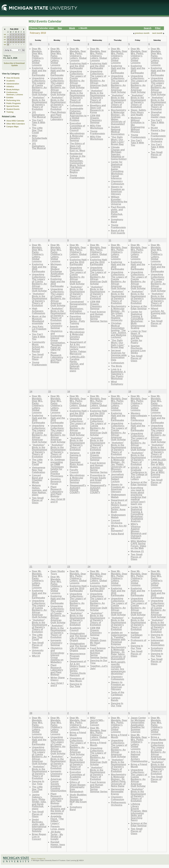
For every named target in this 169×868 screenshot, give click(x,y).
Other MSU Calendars (16, 124)
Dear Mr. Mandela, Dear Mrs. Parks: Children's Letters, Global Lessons (38, 57)
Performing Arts (13, 100)
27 (24, 42)
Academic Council (75, 629)
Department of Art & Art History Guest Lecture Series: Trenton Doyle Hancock (78, 668)
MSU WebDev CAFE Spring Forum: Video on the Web (138, 545)
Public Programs (14, 103)
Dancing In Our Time (76, 685)
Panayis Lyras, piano (58, 828)
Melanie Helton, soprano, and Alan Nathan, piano (39, 490)
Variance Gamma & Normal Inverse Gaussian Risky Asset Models (76, 460)
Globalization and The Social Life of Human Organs (78, 637)
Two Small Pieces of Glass (157, 155)
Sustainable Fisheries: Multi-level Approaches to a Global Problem (78, 114)
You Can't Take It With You (39, 122)
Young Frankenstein (77, 177)
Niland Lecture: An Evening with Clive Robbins (158, 313)
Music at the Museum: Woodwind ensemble (39, 320)
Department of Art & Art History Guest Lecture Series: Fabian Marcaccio (78, 348)
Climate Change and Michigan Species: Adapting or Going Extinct (119, 153)
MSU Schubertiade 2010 (40, 138)
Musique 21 (137, 551)
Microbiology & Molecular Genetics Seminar (77, 137)
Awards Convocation (77, 328)
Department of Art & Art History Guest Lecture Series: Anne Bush (119, 506)
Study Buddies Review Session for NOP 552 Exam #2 (78, 799)
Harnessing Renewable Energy (117, 792)
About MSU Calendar (15, 121)
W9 (5, 45)
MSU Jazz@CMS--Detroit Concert (97, 721)
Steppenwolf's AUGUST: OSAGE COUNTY (78, 489)
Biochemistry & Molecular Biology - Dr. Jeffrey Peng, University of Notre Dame (119, 780)
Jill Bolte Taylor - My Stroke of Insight (57, 835)
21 (8, 42)
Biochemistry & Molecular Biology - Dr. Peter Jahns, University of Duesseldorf (119, 653)
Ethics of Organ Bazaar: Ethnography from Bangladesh (78, 787)
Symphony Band (117, 221)
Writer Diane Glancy (58, 679)
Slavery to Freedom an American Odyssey (118, 190)
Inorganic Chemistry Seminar (56, 326)
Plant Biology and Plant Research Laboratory (58, 116)
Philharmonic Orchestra (119, 804)
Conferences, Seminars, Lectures (15, 94)
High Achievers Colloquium (39, 311)
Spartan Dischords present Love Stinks (138, 349)
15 (11, 40)
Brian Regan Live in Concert (39, 837)
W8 (5, 42)
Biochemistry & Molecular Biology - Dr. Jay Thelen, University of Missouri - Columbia (119, 464)
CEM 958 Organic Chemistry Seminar (96, 119)
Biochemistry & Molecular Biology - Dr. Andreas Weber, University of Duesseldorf (119, 117)
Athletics (10, 87)
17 (16, 40)
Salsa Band (117, 534)
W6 (5, 37)
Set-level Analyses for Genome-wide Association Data (119, 355)
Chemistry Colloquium (118, 182)
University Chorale (38, 652)
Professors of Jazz (138, 641)
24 (16, 42)
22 (11, 42)
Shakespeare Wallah (118, 496)
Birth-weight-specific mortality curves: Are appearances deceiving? (118, 668)
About (33, 859)
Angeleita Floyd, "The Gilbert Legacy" (57, 820)
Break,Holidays (13, 90)
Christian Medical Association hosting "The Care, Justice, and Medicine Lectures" (119, 330)
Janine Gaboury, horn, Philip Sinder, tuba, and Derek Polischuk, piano (39, 802)
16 (13, 40)
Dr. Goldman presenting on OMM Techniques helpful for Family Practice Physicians (58, 468)
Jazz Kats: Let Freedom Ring (39, 329)
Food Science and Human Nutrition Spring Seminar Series (99, 316)
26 (21, 42)
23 (13, 42)
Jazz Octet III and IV (58, 500)
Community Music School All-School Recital (39, 347)
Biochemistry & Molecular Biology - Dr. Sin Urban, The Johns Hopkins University (119, 313)
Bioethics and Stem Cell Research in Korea (98, 109)
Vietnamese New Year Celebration (39, 470)
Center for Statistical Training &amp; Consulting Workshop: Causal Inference (117, 170)
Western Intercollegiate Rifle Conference (139, 417)
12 (21, 37)
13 (24, 37)
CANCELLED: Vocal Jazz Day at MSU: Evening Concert (159, 472)
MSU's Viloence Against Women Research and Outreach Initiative (139, 531)
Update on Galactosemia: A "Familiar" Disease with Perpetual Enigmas (119, 638)
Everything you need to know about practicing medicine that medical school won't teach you (138, 496)
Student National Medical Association (118, 130)
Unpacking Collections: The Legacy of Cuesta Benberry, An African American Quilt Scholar (39, 86)
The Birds (117, 366)
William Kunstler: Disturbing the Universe (119, 200)
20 (24, 40)
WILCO (36, 656)
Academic (11, 81)
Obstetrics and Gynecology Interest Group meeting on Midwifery (57, 655)
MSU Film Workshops (97, 127)
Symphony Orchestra (157, 140)
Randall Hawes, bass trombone (58, 844)
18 (19, 40)
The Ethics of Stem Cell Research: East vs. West (77, 147)
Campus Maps (12, 127)
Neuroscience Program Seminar (78, 656)
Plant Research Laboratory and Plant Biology (57, 357)
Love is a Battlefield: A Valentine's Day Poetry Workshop (118, 374)
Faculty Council (74, 471)
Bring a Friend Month (78, 734)
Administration (13, 84)
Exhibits (10, 98)
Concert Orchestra (117, 522)
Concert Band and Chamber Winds (37, 479)
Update (15, 65)
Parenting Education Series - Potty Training (77, 320)
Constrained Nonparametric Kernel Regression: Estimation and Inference (78, 307)
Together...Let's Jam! (99, 667)
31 (8, 34)
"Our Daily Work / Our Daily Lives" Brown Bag (118, 141)
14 (8, 40)
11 (19, 37)
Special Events (13, 106)
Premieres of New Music (77, 680)
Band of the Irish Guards (118, 232)
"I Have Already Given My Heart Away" (98, 642)
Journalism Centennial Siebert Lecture (117, 478)
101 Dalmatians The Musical (39, 115)
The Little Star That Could (37, 130)
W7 (5, 40)
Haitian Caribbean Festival (137, 635)
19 (21, 40)
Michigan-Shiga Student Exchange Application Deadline (57, 270)
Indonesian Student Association (158, 643)
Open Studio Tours (58, 572)
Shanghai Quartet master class (158, 115)
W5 (5, 34)
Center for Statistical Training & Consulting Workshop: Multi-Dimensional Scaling (138, 320)
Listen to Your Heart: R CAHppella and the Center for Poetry (139, 337)
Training (10, 112)
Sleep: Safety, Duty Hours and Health (138, 112)
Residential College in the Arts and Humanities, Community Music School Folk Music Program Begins (78, 163)
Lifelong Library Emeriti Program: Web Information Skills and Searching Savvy (139, 812)
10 (16, 37)
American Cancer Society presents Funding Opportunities (58, 785)
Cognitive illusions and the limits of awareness (58, 810)
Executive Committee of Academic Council (77, 127)
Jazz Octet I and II (57, 684)
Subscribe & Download (14, 63)
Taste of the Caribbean (118, 694)
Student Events (13, 109)
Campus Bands (116, 699)
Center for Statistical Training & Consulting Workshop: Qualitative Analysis (137, 514)
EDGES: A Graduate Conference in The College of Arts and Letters (139, 473)
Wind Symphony (117, 383)
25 (19, 42)
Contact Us (41, 859)
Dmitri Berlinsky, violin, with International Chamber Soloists (39, 825)
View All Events (13, 78)
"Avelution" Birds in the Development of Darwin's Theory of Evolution (39, 103)
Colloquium (76, 105)
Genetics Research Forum (56, 481)
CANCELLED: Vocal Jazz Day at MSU (159, 462)
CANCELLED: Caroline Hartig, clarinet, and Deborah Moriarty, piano (77, 364)
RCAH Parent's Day (158, 129)
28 (8, 45)
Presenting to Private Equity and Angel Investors (98, 479)
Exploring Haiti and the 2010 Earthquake (39, 72)
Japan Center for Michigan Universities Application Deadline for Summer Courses (138, 725)
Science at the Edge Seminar (139, 307)
